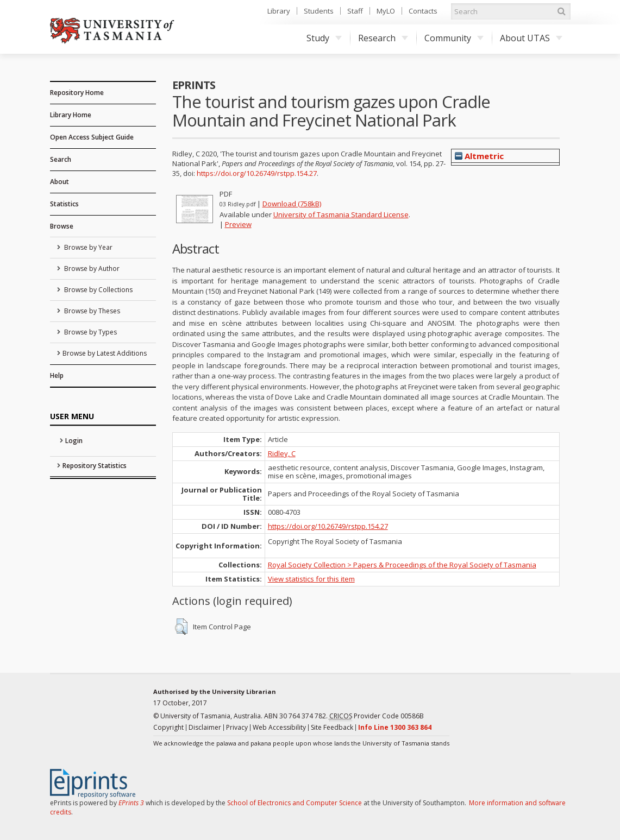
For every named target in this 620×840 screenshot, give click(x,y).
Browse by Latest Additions (105, 353)
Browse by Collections (98, 290)
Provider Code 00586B (377, 716)
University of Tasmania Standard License (341, 214)
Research (383, 38)
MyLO (386, 11)
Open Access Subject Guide (92, 137)
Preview (238, 224)
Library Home (71, 115)
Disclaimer (205, 727)
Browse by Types (90, 332)
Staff (355, 11)
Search (61, 159)
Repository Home (77, 93)
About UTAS (531, 38)
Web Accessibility (279, 727)
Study (324, 38)
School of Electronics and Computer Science (295, 803)
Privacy (237, 727)
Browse (62, 226)
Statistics (64, 204)
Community (454, 38)
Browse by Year (87, 247)
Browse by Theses (91, 311)
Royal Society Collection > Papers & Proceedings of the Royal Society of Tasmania (402, 565)
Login (74, 441)
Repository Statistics (95, 466)
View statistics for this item (311, 579)
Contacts (423, 11)
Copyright (168, 727)
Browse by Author (91, 269)
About (60, 182)
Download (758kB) (292, 204)
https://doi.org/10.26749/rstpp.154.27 (257, 173)
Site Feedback (332, 727)
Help (57, 375)
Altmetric (479, 156)
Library (279, 11)
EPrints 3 (131, 803)
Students (319, 11)
